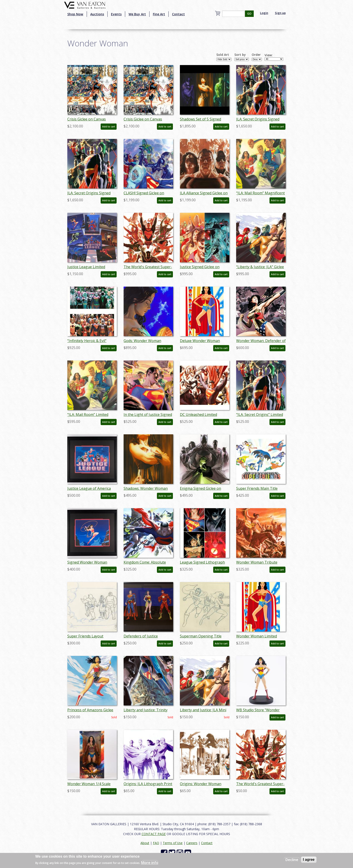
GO (249, 14)
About (145, 843)
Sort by (240, 55)
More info (150, 863)
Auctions (97, 14)
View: (269, 55)
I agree (309, 860)
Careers (192, 843)
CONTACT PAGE (154, 834)
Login (264, 13)
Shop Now (75, 14)
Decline (292, 860)
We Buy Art (137, 14)
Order (256, 55)
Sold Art (223, 55)
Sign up (280, 13)
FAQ (156, 843)
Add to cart (109, 127)
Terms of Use (173, 843)
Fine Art (159, 14)
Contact (178, 14)
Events (116, 14)
